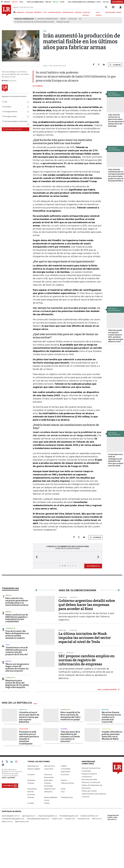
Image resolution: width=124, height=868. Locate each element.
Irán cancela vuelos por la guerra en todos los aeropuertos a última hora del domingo (116, 120)
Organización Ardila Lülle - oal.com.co (113, 839)
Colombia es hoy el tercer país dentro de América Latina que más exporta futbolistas (29, 739)
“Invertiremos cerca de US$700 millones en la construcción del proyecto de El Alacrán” (17, 662)
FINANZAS (20, 12)
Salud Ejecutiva (67, 819)
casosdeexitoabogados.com (13, 840)
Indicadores (32, 810)
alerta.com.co (7, 843)
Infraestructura (50, 810)
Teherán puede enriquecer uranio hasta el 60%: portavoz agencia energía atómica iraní (116, 336)
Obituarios (48, 813)
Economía (65, 796)
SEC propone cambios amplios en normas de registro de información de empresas (87, 671)
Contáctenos (87, 798)
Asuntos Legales (34, 790)
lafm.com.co (97, 840)
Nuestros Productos (89, 795)
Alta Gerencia (49, 787)
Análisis (64, 787)
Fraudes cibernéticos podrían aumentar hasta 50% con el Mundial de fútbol (112, 757)
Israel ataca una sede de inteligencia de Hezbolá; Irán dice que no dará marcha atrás (116, 460)
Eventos (64, 802)
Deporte (105, 731)
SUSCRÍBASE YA (93, 566)
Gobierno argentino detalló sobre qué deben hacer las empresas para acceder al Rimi (87, 615)
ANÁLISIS (78, 12)
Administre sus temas (12, 129)
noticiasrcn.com (84, 840)
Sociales (31, 824)
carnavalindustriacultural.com (38, 840)
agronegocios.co (29, 837)
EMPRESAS (38, 12)
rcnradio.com (70, 840)
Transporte (10, 639)
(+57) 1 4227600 (8, 799)
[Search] (106, 7)
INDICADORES (110, 12)
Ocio (63, 813)
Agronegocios (33, 787)
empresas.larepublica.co (47, 837)
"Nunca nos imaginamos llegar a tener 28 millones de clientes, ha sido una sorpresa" (17, 678)
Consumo (31, 796)
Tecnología (106, 750)
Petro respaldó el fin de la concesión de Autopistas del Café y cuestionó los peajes (70, 737)
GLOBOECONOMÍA (54, 12)
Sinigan (63, 19)
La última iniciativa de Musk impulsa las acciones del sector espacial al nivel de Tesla (85, 648)
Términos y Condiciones (91, 804)
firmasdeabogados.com (69, 837)
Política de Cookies (89, 812)
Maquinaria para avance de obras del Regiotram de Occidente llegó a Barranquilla (17, 695)
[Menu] (15, 12)
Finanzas (31, 804)
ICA (80, 19)
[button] (36, 557)
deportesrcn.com (22, 843)
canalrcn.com (57, 840)
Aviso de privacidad (89, 801)
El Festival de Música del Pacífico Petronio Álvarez (35, 22)
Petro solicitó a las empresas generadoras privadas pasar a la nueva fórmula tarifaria (17, 612)
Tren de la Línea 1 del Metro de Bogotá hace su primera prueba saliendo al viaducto (17, 645)
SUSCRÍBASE (117, 2)
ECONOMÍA (29, 12)
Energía (8, 606)
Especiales (48, 802)
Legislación (24, 750)
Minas (8, 655)
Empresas (31, 802)
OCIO (45, 12)
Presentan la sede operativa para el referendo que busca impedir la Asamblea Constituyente (29, 759)
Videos (47, 824)
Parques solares (63, 22)
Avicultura (72, 19)
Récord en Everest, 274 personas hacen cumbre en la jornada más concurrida (111, 739)
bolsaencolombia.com (89, 837)
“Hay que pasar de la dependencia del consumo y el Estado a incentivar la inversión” (70, 758)
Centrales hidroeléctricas (48, 19)
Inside (63, 810)
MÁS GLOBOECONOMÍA (107, 700)
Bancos (8, 672)
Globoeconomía (67, 804)
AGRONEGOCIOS (68, 12)
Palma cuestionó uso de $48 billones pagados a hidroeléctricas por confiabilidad (17, 629)
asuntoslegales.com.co (11, 837)
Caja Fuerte (49, 790)
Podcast (31, 819)
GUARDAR (115, 65)
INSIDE (119, 12)
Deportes (23, 731)
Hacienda (64, 750)
